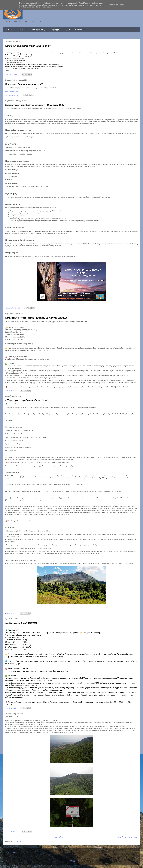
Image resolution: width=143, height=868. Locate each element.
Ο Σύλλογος (22, 30)
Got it (122, 5)
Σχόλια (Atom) (18, 842)
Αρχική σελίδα (61, 837)
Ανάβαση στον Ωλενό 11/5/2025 (21, 623)
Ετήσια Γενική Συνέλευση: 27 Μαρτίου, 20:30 (28, 46)
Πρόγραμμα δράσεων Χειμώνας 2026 (24, 84)
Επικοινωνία (80, 30)
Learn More (114, 5)
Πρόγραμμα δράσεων (12, 91)
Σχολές (67, 30)
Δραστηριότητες (38, 30)
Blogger (74, 861)
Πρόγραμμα (55, 30)
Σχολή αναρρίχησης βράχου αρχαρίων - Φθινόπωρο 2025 (35, 105)
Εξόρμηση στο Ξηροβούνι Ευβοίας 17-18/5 (27, 400)
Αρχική (9, 30)
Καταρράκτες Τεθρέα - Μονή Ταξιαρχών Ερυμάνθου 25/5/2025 (36, 318)
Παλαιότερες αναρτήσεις (127, 837)
